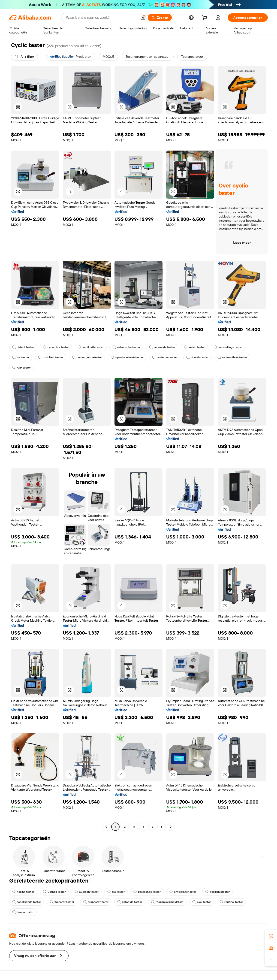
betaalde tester (130, 902)
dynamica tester (56, 347)
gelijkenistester (218, 892)
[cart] (205, 18)
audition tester (87, 892)
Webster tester (62, 902)
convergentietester (87, 357)
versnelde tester (162, 347)
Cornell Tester (54, 892)
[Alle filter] (24, 57)
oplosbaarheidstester (127, 357)
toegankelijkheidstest (167, 902)
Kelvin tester (194, 347)
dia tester (116, 892)
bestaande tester (147, 892)
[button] (143, 18)
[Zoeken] (160, 18)
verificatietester (91, 347)
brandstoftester (96, 902)
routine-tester (231, 902)
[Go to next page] (171, 827)
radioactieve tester (232, 357)
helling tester (23, 892)
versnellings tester (228, 347)
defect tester (23, 347)
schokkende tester (27, 902)
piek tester (202, 902)
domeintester (197, 357)
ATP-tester (22, 368)
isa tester (21, 357)
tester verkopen (165, 357)
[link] (271, 936)
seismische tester (126, 347)
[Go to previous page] (106, 827)
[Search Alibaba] (101, 18)
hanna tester (23, 912)
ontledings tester (183, 892)
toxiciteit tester (51, 357)
